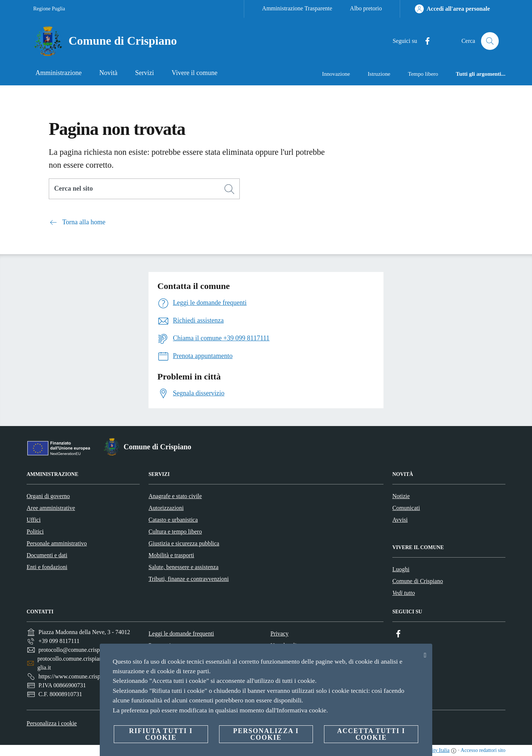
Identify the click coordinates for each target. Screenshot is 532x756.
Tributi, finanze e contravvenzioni (189, 579)
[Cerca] (490, 41)
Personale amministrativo (57, 543)
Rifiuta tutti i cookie (161, 734)
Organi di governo (48, 496)
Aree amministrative (51, 508)
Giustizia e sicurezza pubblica (184, 543)
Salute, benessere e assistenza (183, 567)
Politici (35, 532)
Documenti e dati (47, 555)
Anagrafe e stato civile (175, 496)
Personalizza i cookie (52, 723)
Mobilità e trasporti (171, 555)
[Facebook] (424, 41)
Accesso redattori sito (483, 750)
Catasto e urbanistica (173, 520)
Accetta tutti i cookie (371, 734)
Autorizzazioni (166, 508)
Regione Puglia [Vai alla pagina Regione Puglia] (49, 9)
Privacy (279, 634)
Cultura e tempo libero (175, 532)
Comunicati (406, 508)
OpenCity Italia (434, 750)
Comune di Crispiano (418, 581)
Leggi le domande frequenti (181, 634)
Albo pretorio (366, 8)
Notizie (401, 496)
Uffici (34, 520)
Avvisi (400, 520)
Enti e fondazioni (47, 567)
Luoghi (401, 569)
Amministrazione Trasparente (297, 8)
